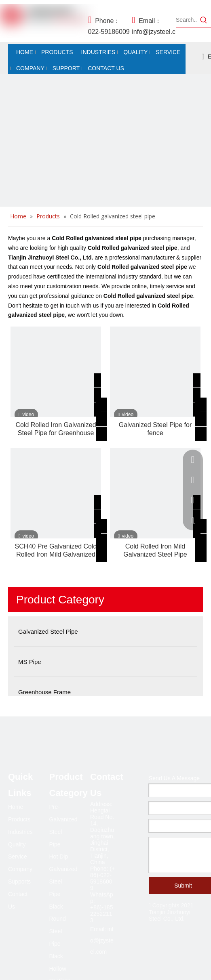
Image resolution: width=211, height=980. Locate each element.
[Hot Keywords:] (204, 20)
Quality (17, 844)
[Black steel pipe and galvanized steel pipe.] (105, 180)
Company (20, 869)
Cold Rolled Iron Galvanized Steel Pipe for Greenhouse (56, 429)
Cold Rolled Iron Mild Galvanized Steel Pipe (155, 550)
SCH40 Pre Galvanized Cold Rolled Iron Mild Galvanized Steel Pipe (56, 551)
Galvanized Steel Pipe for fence (155, 429)
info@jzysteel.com (102, 940)
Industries (20, 832)
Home (16, 807)
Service (18, 856)
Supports (19, 882)
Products (19, 819)
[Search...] (186, 20)
